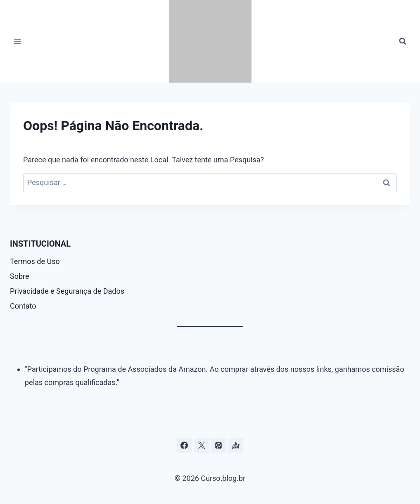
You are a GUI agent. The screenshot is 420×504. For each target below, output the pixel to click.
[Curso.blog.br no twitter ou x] (202, 445)
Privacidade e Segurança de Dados (67, 291)
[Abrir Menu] (18, 41)
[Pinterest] (218, 445)
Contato (23, 306)
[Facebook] (184, 445)
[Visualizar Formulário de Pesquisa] (403, 41)
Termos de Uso (35, 261)
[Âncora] (236, 445)
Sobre (20, 276)
